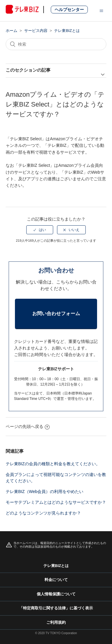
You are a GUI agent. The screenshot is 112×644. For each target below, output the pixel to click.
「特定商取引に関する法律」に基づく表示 (56, 608)
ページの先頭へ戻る (28, 426)
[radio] (40, 230)
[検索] (56, 44)
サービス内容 (36, 31)
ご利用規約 (56, 622)
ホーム (11, 31)
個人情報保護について (56, 594)
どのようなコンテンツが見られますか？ (43, 513)
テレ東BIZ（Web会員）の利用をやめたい (45, 492)
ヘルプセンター (69, 10)
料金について (56, 580)
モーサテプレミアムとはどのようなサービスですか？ (56, 502)
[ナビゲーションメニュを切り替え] (101, 11)
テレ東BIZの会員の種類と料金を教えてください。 (53, 464)
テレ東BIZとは (67, 31)
